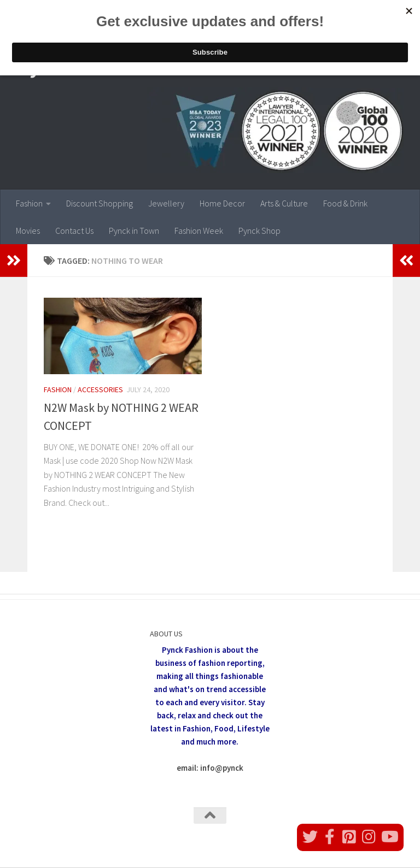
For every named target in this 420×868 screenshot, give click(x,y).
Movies (28, 231)
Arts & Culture (284, 203)
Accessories (100, 389)
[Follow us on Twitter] (310, 837)
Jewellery (166, 203)
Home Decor (222, 203)
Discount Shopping (100, 203)
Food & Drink (345, 203)
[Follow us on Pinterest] (349, 837)
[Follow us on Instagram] (369, 837)
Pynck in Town (134, 231)
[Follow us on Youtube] (389, 837)
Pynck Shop (259, 231)
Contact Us (74, 231)
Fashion (29, 203)
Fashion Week (199, 231)
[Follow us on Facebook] (330, 837)
